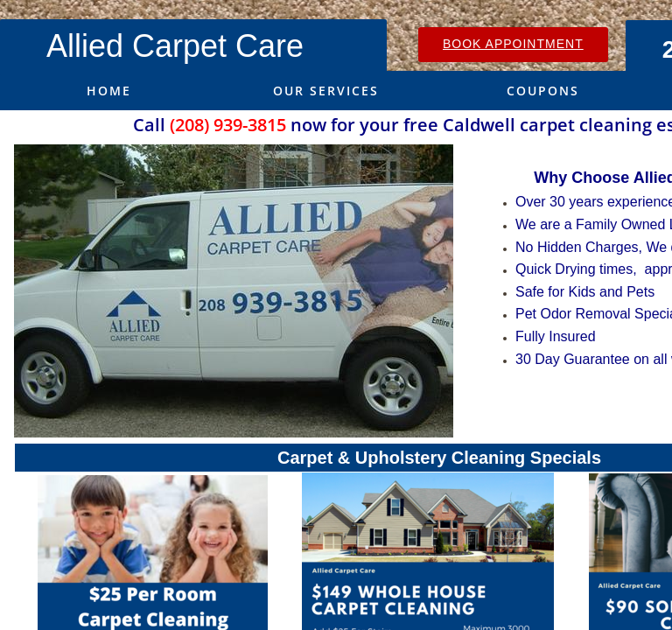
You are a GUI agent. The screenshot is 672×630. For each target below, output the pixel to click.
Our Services (326, 91)
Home (109, 91)
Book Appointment (513, 44)
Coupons (543, 91)
